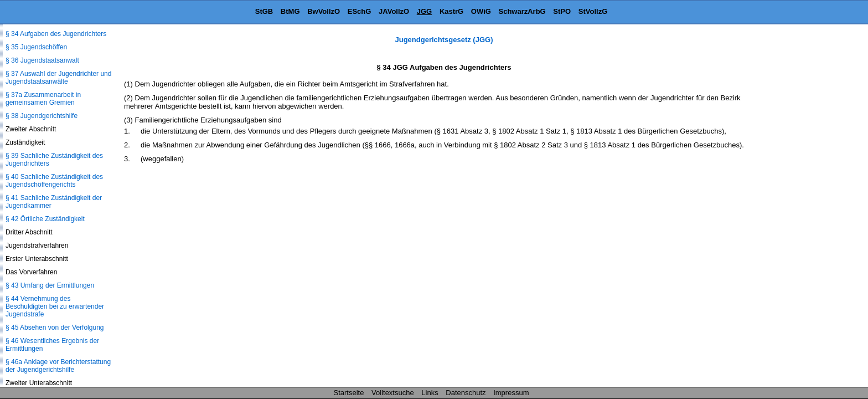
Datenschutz (466, 393)
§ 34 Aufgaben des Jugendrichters (56, 34)
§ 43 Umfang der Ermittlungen (50, 285)
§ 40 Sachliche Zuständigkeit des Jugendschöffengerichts (54, 181)
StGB (264, 11)
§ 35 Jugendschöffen (36, 47)
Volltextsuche (393, 393)
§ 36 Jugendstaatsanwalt (42, 60)
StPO (562, 11)
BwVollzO (324, 11)
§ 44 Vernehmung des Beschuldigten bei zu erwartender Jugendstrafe (55, 306)
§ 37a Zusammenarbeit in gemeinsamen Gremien (43, 99)
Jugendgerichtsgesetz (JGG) (444, 40)
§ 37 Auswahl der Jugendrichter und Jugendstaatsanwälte (58, 78)
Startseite (349, 393)
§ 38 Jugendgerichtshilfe (42, 116)
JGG (424, 11)
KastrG (451, 11)
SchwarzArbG (522, 11)
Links (430, 393)
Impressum (511, 393)
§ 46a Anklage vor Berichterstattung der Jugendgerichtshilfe (58, 366)
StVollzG (593, 11)
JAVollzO (394, 11)
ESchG (360, 11)
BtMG (290, 11)
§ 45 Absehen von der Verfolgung (55, 328)
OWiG (481, 11)
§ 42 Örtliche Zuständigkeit (45, 219)
